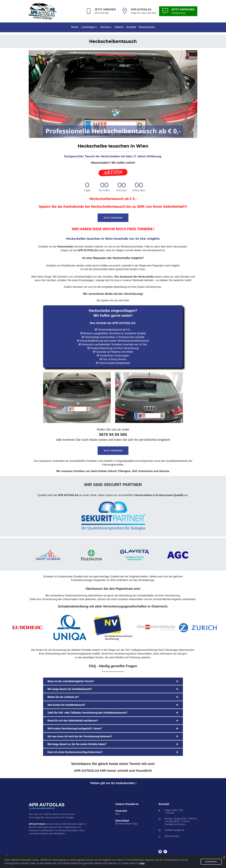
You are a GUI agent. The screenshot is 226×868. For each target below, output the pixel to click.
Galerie (119, 27)
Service (106, 27)
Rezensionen (147, 27)
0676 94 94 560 (172, 836)
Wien (118, 814)
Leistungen (89, 27)
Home (75, 27)
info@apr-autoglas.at (174, 830)
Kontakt (131, 27)
